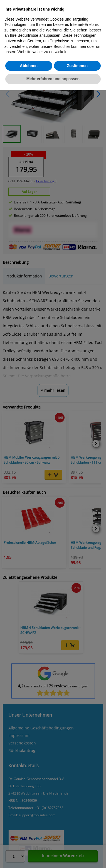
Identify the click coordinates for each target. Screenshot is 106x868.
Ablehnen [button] (29, 66)
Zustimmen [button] (77, 66)
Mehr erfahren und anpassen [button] (53, 79)
